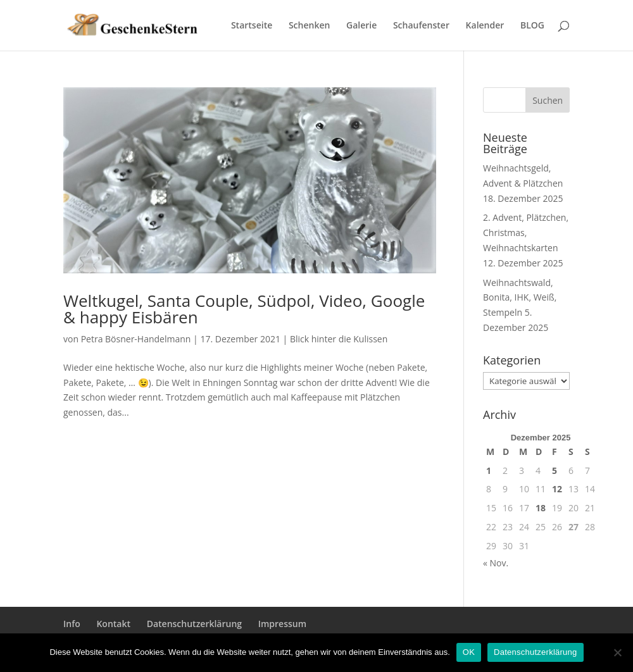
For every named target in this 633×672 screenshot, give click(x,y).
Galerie (361, 26)
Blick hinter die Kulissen (339, 339)
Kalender (485, 26)
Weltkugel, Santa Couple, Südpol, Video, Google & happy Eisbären (244, 309)
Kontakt (113, 624)
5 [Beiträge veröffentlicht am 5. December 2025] (555, 470)
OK (469, 652)
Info (72, 624)
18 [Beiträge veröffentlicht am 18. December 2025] (541, 508)
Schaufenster (421, 26)
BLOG (532, 26)
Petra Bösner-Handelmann (136, 339)
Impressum (282, 624)
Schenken (309, 26)
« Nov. (496, 563)
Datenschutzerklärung (194, 624)
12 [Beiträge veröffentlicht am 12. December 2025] (557, 489)
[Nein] (617, 652)
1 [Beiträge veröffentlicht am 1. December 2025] (489, 470)
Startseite (252, 26)
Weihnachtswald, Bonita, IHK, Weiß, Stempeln (520, 298)
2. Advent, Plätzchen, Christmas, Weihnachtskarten (526, 233)
